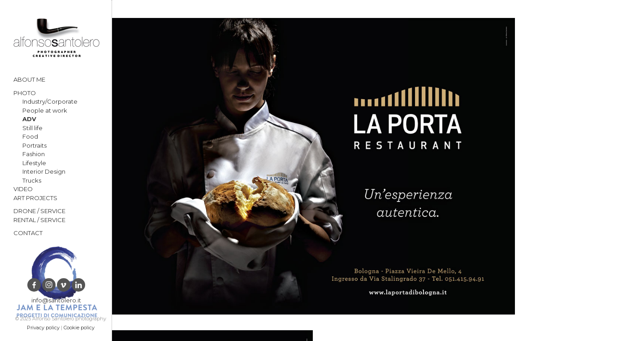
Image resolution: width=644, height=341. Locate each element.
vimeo (64, 285)
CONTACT (28, 233)
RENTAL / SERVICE (39, 220)
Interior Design (44, 171)
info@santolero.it (56, 300)
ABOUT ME (29, 79)
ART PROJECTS (35, 198)
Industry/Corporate (50, 101)
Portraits (35, 145)
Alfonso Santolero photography (56, 38)
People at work (45, 110)
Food (30, 136)
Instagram (49, 285)
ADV (29, 119)
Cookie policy (79, 328)
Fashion (34, 154)
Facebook (34, 285)
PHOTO (25, 93)
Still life (32, 128)
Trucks (32, 180)
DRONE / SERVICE (39, 211)
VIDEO (23, 189)
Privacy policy (43, 328)
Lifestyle (34, 163)
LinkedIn (78, 285)
